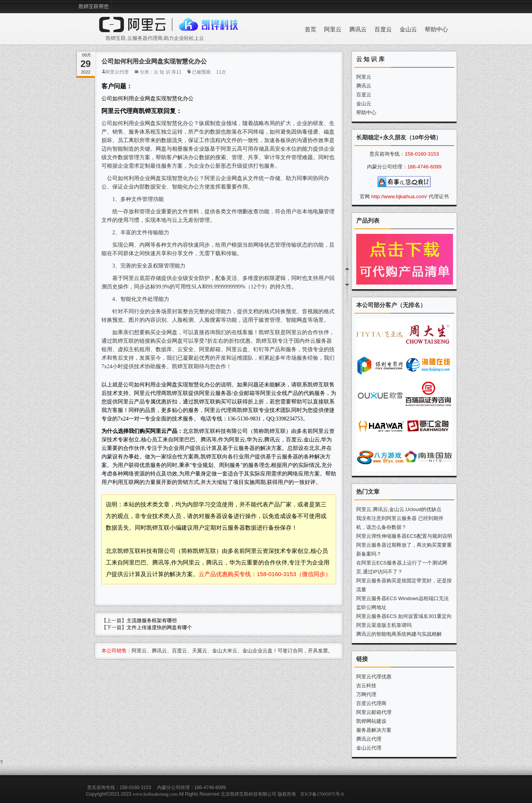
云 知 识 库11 (167, 72)
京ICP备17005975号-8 (322, 794)
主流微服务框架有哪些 (152, 620)
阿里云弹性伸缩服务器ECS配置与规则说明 (404, 536)
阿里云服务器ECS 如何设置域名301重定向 (404, 616)
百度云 (383, 29)
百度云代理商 (371, 703)
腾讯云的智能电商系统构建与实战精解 (399, 634)
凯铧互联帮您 (94, 6)
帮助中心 (436, 29)
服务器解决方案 (374, 730)
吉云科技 (366, 685)
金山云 (408, 29)
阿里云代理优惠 (374, 677)
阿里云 (333, 29)
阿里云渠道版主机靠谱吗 (384, 625)
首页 (311, 29)
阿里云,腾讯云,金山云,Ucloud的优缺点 (399, 509)
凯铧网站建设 (371, 721)
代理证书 (439, 196)
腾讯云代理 (369, 739)
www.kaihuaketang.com (155, 794)
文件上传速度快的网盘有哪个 (159, 627)
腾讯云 (358, 29)
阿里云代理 (117, 72)
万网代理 (366, 694)
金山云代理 (369, 748)
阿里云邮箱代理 (374, 712)
